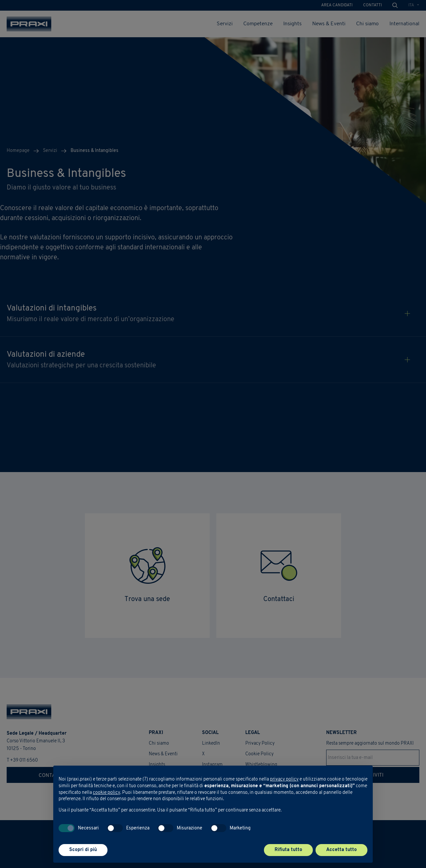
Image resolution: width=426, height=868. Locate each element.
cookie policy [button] (106, 793)
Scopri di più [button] (83, 850)
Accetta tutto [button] (341, 850)
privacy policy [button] (284, 779)
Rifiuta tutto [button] (288, 850)
